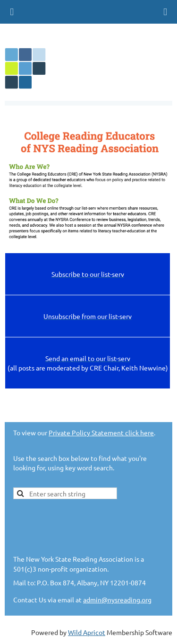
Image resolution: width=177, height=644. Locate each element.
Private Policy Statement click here (101, 432)
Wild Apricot (87, 632)
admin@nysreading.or (115, 600)
